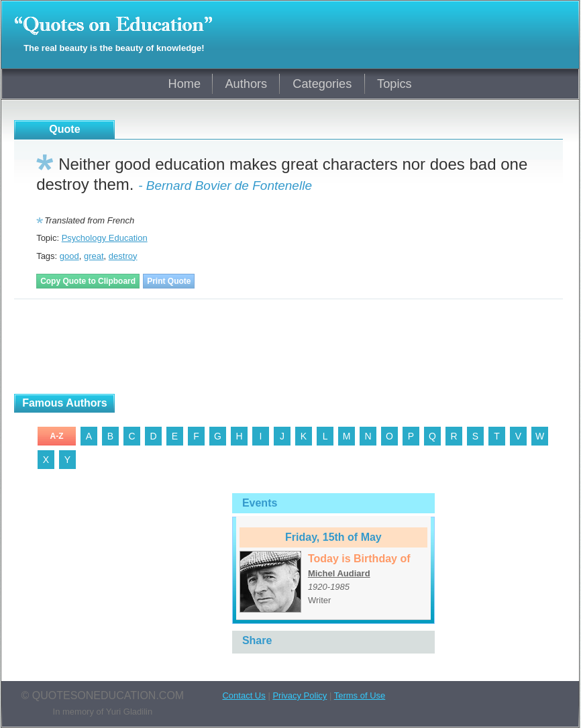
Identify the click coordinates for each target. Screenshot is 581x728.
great (94, 256)
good (69, 256)
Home (185, 84)
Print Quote (169, 281)
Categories (322, 84)
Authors (246, 84)
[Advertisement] (171, 347)
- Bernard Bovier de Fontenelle (225, 186)
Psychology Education (105, 238)
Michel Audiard (339, 573)
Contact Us (244, 695)
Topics (394, 84)
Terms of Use (360, 695)
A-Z (57, 436)
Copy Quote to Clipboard (88, 281)
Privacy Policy (300, 695)
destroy (123, 256)
